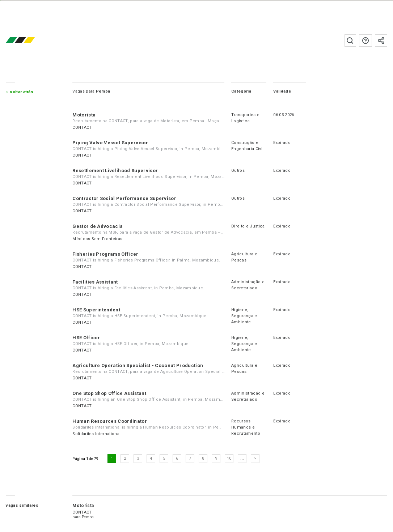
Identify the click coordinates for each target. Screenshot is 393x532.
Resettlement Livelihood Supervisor (115, 171)
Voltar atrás (22, 92)
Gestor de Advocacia (98, 226)
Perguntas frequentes (365, 41)
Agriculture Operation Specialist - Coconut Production (138, 365)
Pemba (88, 517)
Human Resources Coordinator (110, 421)
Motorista (84, 115)
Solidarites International (96, 434)
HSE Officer (86, 338)
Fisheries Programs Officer (105, 254)
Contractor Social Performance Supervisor (124, 198)
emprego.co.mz (31, 40)
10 (229, 458)
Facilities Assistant (95, 282)
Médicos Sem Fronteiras (97, 239)
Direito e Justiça (248, 226)
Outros (238, 171)
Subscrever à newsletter (381, 41)
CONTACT (82, 127)
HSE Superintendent (96, 310)
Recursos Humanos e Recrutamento (246, 427)
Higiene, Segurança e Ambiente (244, 316)
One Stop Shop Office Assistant (109, 393)
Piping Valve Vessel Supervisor (110, 143)
